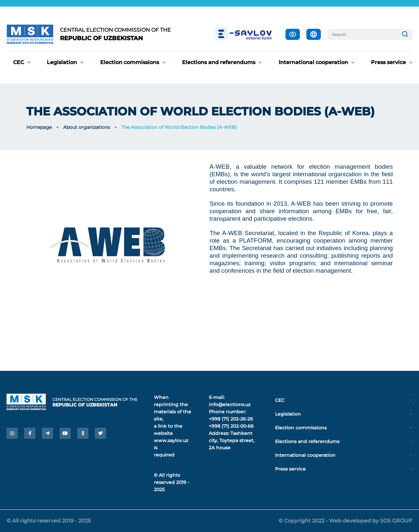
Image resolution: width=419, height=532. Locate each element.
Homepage (39, 127)
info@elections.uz (230, 404)
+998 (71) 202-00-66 (231, 426)
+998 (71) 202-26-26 (231, 419)
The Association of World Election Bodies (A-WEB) (179, 127)
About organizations (87, 127)
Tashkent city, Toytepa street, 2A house (232, 440)
